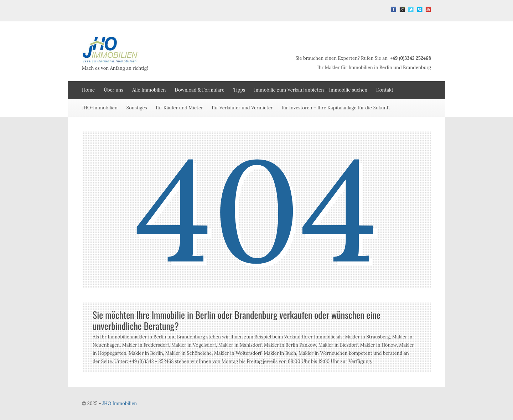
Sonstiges (137, 108)
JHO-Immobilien (100, 108)
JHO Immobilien (120, 403)
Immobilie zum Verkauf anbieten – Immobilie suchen (311, 90)
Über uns (113, 90)
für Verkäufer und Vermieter (242, 108)
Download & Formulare (199, 90)
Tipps (239, 90)
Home (88, 90)
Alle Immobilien (149, 90)
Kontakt (385, 90)
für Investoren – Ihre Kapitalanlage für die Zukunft (336, 108)
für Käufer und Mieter (180, 108)
